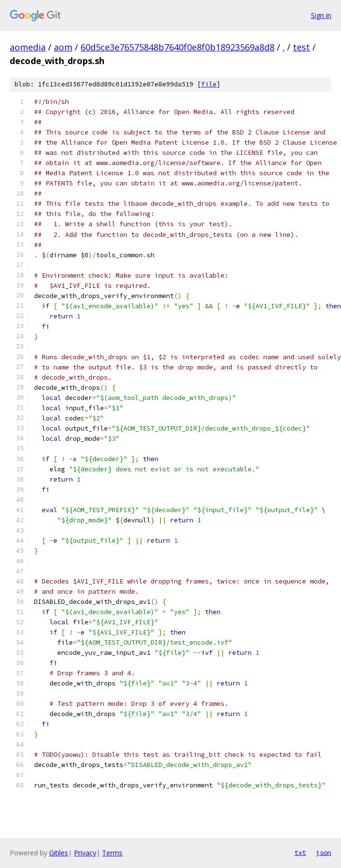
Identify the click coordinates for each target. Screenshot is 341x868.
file (209, 84)
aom (63, 47)
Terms (112, 853)
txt (300, 852)
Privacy (85, 853)
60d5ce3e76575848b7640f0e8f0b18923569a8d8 (178, 47)
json (324, 852)
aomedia (28, 47)
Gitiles (59, 853)
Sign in (321, 15)
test (301, 47)
